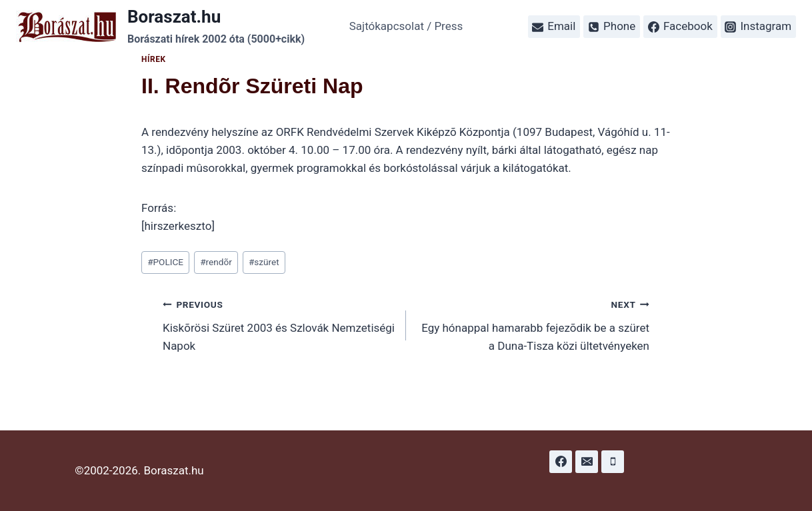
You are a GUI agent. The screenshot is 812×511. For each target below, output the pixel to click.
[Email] (587, 462)
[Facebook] (561, 462)
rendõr (216, 262)
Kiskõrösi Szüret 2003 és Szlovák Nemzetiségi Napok (279, 324)
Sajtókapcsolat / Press (406, 26)
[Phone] (613, 462)
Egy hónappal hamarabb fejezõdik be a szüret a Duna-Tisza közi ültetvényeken (533, 324)
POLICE (165, 262)
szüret (264, 262)
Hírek (154, 59)
